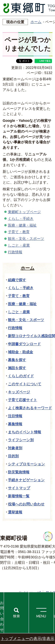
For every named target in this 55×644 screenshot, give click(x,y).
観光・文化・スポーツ (26, 239)
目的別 (13, 456)
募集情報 (15, 424)
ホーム (36, 22)
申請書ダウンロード (24, 344)
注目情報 (15, 416)
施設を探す (17, 368)
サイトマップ (19, 488)
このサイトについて (25, 384)
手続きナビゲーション (26, 480)
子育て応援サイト (23, 400)
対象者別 (15, 448)
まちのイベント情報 (25, 432)
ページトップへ (48, 536)
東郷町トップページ (24, 212)
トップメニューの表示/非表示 (28, 639)
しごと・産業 (19, 245)
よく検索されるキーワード (30, 408)
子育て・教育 (19, 232)
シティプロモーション (26, 464)
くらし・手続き (21, 219)
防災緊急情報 (19, 472)
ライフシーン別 (21, 440)
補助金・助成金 (20, 352)
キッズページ (19, 392)
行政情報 (15, 252)
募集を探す (17, 360)
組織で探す (17, 280)
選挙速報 (15, 512)
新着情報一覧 (19, 496)
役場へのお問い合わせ (26, 504)
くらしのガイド (21, 376)
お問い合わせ (2, 616)
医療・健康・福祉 (22, 225)
